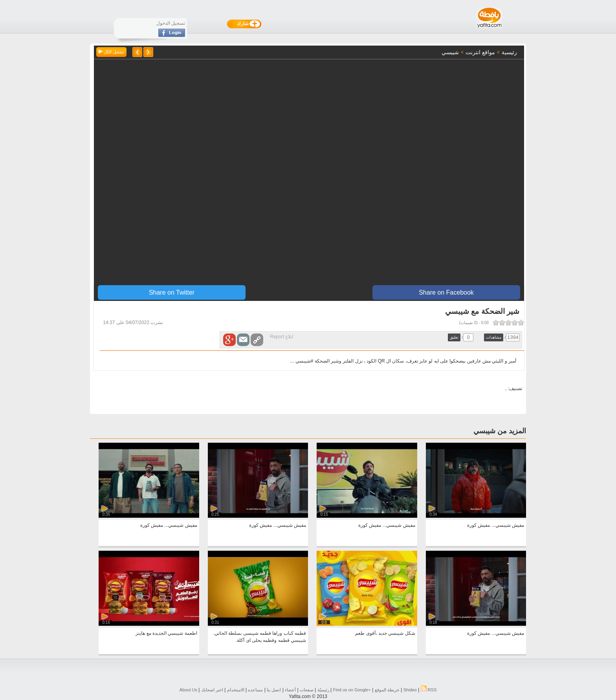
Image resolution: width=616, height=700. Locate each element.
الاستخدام (236, 690)
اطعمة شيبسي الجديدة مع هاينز (166, 633)
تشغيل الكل (111, 52)
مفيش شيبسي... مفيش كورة (496, 525)
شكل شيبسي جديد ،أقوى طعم (385, 633)
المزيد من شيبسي (500, 431)
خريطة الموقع (387, 690)
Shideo (410, 690)
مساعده (255, 690)
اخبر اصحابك (212, 690)
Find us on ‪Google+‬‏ (352, 690)
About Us (188, 690)
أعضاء (290, 690)
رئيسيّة (323, 690)
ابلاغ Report (281, 337)
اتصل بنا (274, 690)
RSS (429, 690)
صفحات (307, 690)
